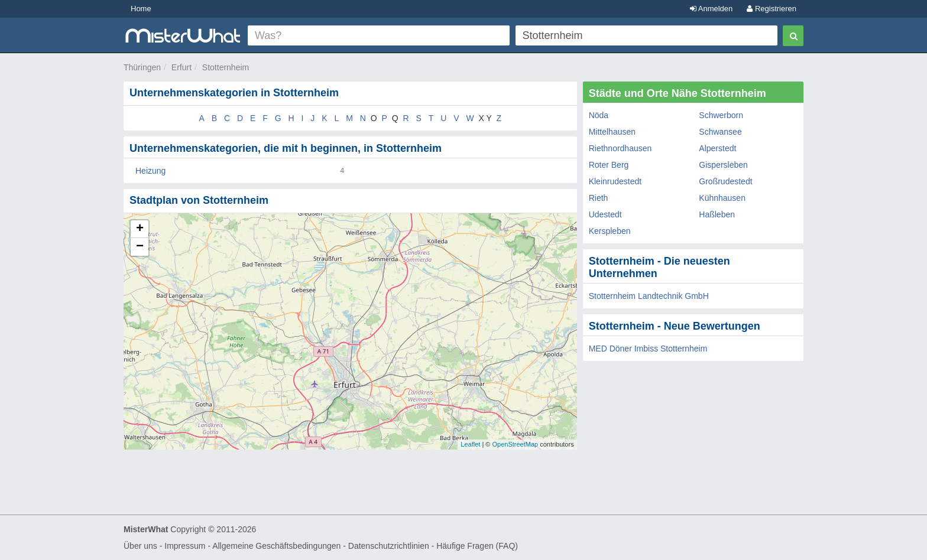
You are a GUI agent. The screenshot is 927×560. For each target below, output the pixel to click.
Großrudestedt (725, 181)
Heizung (150, 171)
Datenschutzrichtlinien (389, 546)
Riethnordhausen (620, 148)
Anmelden (711, 9)
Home (141, 9)
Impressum (185, 546)
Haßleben (717, 214)
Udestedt (605, 214)
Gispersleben (723, 165)
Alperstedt (717, 148)
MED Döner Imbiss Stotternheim (648, 349)
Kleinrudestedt (615, 181)
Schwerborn (721, 115)
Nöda (599, 115)
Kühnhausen (722, 198)
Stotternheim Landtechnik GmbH (649, 296)
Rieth (599, 198)
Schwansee (720, 132)
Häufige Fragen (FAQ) (477, 546)
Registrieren (772, 9)
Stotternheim (226, 67)
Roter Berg (609, 165)
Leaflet (470, 444)
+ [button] (140, 229)
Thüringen (142, 67)
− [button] (140, 247)
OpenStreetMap (515, 444)
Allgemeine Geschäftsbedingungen (276, 546)
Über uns (140, 546)
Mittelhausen (612, 132)
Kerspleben (610, 231)
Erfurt (181, 67)
